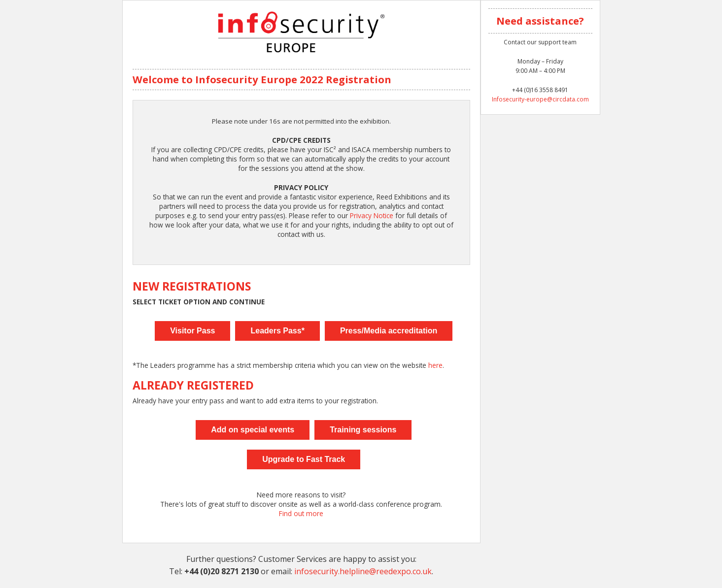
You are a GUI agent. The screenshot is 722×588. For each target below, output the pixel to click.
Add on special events (253, 430)
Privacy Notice (372, 215)
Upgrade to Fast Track (304, 459)
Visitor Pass (192, 331)
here (435, 365)
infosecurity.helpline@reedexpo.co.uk (363, 571)
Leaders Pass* (277, 331)
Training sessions (363, 430)
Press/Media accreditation (389, 331)
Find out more (301, 513)
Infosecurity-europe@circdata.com (540, 99)
